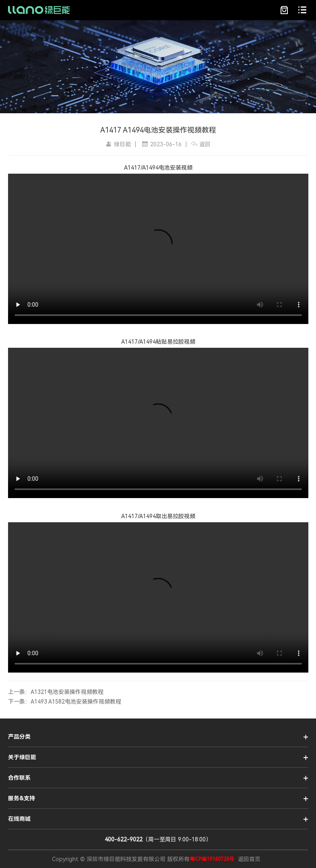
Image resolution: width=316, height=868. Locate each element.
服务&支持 (22, 798)
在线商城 (19, 819)
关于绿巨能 (22, 757)
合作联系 (19, 778)
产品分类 (19, 737)
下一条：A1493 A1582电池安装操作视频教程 (65, 702)
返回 (201, 144)
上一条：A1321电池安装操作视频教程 (56, 692)
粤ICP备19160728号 (212, 859)
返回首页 (249, 859)
